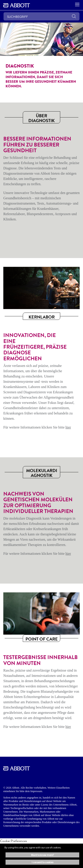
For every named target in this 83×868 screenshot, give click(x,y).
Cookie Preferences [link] (14, 841)
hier (68, 427)
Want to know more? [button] (42, 855)
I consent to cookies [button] (42, 862)
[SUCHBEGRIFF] (41, 16)
